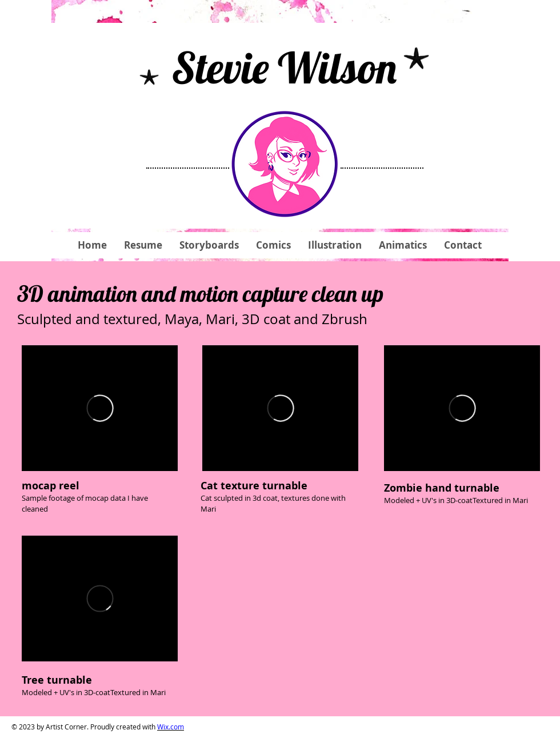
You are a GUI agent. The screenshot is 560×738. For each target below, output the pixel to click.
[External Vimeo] (100, 408)
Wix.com (171, 727)
